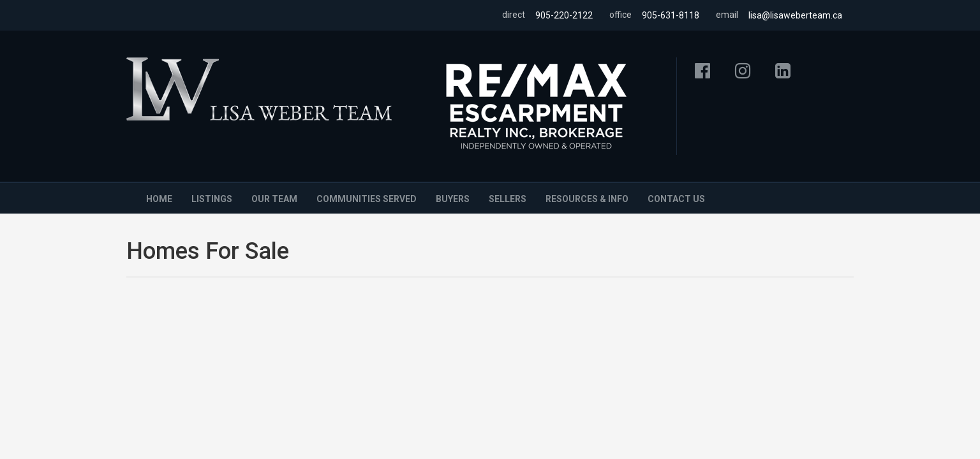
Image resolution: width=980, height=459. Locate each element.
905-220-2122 (564, 15)
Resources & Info (587, 199)
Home (159, 199)
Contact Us (676, 199)
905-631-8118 (671, 15)
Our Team (274, 199)
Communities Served (367, 199)
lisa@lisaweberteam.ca (795, 15)
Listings (212, 199)
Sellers (508, 199)
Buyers (453, 199)
